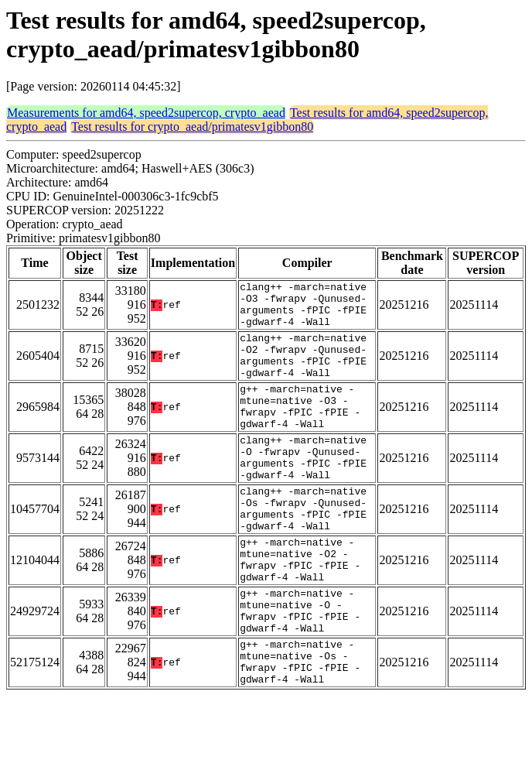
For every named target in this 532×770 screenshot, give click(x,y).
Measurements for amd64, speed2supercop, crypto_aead (146, 113)
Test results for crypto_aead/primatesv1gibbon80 (192, 127)
